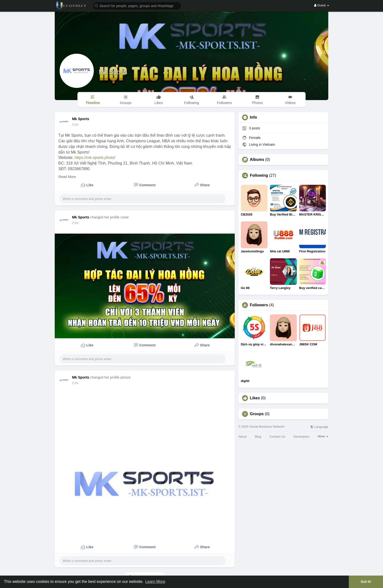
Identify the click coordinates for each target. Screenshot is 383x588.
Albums (257, 160)
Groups (257, 414)
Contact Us (277, 437)
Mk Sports (113, 72)
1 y (74, 124)
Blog (258, 437)
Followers (259, 305)
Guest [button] (322, 5)
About (243, 437)
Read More (67, 177)
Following (259, 175)
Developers (301, 437)
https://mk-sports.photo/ (95, 158)
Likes (255, 398)
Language (319, 427)
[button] (137, 5)
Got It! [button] (366, 582)
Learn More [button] (155, 582)
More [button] (323, 436)
